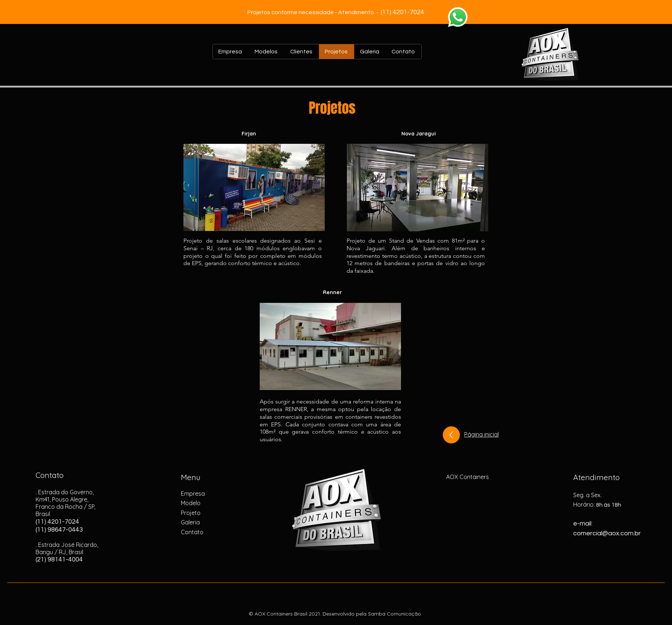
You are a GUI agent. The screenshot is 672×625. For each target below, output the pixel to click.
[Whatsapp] (458, 17)
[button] (254, 187)
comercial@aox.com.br (607, 533)
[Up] (451, 435)
